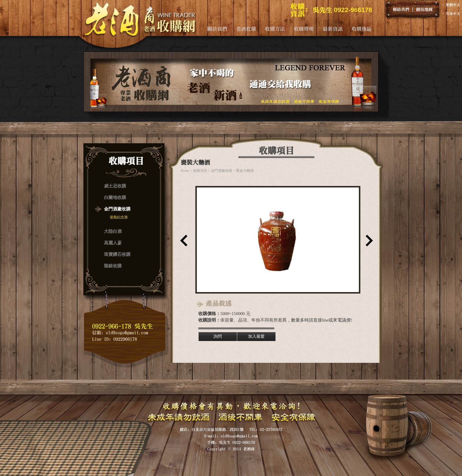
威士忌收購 (115, 186)
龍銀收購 (113, 266)
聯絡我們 (401, 9)
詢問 (218, 336)
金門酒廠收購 (117, 209)
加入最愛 (256, 336)
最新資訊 (333, 29)
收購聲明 (304, 29)
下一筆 (368, 243)
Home (185, 171)
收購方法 (275, 29)
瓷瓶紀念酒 (119, 217)
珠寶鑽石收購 (117, 254)
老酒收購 (246, 29)
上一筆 (182, 243)
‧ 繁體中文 (451, 5)
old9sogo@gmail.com (127, 333)
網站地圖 (424, 9)
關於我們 (217, 29)
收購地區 (362, 29)
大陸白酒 (113, 231)
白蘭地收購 (115, 197)
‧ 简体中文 (451, 14)
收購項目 (200, 171)
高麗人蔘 (113, 243)
